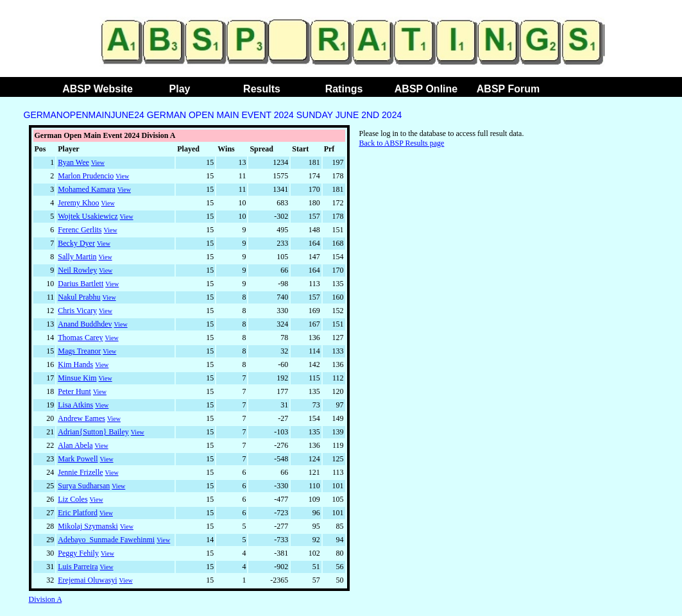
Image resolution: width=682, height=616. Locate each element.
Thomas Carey (80, 338)
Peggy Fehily (78, 553)
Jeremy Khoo (78, 203)
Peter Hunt (74, 391)
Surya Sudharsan (84, 486)
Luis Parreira (78, 567)
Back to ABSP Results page (402, 143)
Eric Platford (78, 513)
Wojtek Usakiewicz (88, 216)
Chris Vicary (77, 311)
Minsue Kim (77, 378)
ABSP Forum (508, 89)
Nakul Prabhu (79, 297)
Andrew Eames (81, 418)
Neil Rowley (77, 270)
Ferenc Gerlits (80, 230)
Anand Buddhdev (85, 324)
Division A (46, 599)
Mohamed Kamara (87, 189)
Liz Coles (72, 499)
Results (262, 89)
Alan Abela (75, 445)
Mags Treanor (79, 351)
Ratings (344, 89)
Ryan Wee (73, 162)
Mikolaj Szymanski (88, 526)
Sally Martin (77, 257)
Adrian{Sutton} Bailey (93, 432)
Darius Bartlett (81, 284)
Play (180, 89)
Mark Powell (78, 459)
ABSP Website (98, 89)
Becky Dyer (76, 243)
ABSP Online (426, 89)
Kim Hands (75, 364)
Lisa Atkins (75, 405)
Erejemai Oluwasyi (87, 580)
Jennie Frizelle (80, 472)
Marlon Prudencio (86, 176)
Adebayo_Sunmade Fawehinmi (106, 540)
